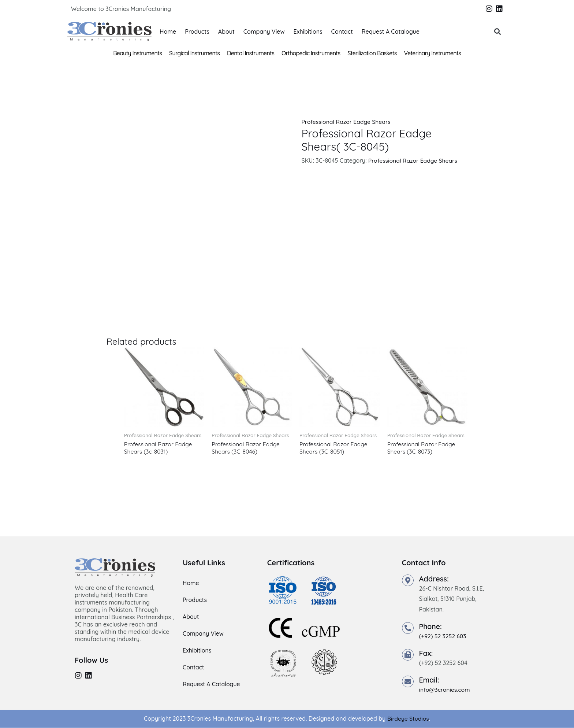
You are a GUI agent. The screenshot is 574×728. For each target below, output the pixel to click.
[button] (498, 32)
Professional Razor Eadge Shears (347, 122)
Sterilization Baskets (372, 53)
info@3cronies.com (445, 690)
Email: (430, 680)
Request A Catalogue (391, 32)
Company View (264, 32)
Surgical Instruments (194, 53)
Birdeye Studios (408, 719)
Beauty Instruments (137, 53)
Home (168, 32)
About (226, 32)
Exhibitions (308, 32)
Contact (342, 32)
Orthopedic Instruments (311, 53)
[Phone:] (408, 628)
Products (197, 32)
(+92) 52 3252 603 (443, 636)
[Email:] (408, 682)
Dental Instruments (251, 53)
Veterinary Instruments (433, 53)
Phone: (431, 627)
